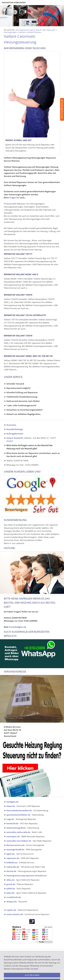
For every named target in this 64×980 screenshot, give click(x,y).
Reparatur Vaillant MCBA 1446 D (21, 274)
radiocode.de (13, 867)
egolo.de (10, 854)
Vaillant (22, 32)
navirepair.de (13, 836)
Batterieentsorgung (12, 954)
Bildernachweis (10, 963)
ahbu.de (10, 880)
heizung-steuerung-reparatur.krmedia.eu (27, 875)
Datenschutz (9, 973)
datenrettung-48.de (16, 828)
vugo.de (10, 819)
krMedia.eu (12, 862)
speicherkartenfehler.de (18, 815)
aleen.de (11, 806)
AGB (6, 957)
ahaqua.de (12, 902)
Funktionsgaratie (11, 976)
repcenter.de (13, 858)
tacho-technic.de (15, 914)
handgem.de (12, 802)
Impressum (9, 960)
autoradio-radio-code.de (18, 832)
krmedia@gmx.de (18, 627)
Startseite (11, 425)
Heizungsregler (10, 32)
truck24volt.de (14, 897)
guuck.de (11, 884)
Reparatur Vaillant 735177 (18, 254)
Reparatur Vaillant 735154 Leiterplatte (25, 315)
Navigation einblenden (14, 2)
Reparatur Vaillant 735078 (18, 295)
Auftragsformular (15, 434)
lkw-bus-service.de (16, 845)
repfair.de (11, 910)
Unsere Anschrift (15, 438)
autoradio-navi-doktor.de (19, 841)
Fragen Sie (14, 198)
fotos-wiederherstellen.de (19, 810)
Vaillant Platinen (34, 32)
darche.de (11, 871)
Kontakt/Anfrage (15, 429)
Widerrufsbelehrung (13, 969)
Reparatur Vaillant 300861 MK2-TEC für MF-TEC (28, 356)
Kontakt (7, 966)
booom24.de (12, 823)
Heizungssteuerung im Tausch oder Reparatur (36, 30)
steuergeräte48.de (15, 849)
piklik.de (11, 889)
